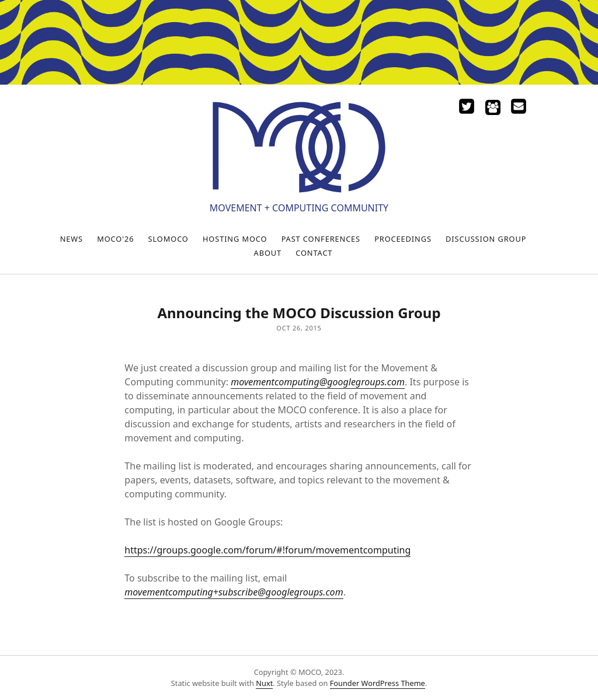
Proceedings (403, 239)
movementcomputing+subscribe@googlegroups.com (234, 592)
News (72, 239)
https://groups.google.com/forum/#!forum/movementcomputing (267, 550)
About (268, 253)
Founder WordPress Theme (378, 683)
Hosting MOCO (235, 239)
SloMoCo (168, 239)
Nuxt (264, 683)
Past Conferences (321, 239)
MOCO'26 (115, 239)
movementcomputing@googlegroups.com (318, 382)
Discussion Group (486, 239)
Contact (314, 253)
